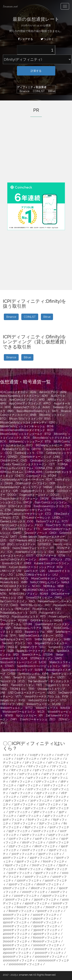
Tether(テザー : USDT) (52, 677)
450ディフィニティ (41, 858)
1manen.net (10, 6)
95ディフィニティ (19, 831)
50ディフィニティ (14, 820)
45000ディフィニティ (47, 934)
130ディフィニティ (20, 839)
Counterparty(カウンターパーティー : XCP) (26, 480)
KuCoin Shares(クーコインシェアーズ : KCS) (36, 567)
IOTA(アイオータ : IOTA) (51, 556)
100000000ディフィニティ (26, 964)
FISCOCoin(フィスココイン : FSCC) (21, 525)
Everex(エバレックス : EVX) (17, 521)
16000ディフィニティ (46, 922)
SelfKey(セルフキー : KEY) (16, 639)
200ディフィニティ (34, 850)
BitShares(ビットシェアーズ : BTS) (30, 441)
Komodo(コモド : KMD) (17, 563)
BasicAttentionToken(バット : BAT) (37, 411)
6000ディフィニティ (30, 907)
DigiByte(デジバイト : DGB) (37, 491)
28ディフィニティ (58, 797)
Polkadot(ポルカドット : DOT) (18, 613)
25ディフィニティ (47, 793)
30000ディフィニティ (17, 930)
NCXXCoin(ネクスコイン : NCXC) (20, 586)
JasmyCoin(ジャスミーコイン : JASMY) (24, 559)
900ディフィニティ (21, 873)
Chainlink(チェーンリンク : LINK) (40, 457)
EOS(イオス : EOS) (20, 506)
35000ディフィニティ (47, 930)
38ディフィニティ (44, 812)
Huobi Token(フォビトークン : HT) (33, 548)
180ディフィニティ (46, 846)
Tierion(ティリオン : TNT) (26, 685)
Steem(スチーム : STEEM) (37, 655)
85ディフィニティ (36, 827)
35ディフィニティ (36, 808)
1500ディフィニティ (21, 884)
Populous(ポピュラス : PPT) (29, 617)
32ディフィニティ (25, 804)
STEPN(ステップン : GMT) (46, 658)
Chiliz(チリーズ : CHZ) (14, 461)
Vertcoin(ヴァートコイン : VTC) (47, 700)
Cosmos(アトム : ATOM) (41, 476)
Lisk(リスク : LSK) (35, 571)
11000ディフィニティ (46, 915)
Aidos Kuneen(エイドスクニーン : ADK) (24, 396)
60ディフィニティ (39, 820)
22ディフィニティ (38, 789)
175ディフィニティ (20, 846)
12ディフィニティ (54, 774)
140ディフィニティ (47, 839)
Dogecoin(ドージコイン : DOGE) (39, 495)
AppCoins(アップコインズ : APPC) (30, 403)
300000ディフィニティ (49, 953)
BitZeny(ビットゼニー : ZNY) (53, 445)
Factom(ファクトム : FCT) (52, 521)
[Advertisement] (36, 155)
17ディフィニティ (47, 782)
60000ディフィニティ (47, 938)
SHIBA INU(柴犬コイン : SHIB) (52, 639)
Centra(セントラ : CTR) (29, 453)
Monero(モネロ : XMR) (14, 582)
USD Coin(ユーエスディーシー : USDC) (32, 693)
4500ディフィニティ (37, 903)
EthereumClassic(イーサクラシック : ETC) (26, 514)
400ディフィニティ (15, 858)
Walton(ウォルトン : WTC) (16, 708)
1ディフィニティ (52, 759)
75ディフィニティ (50, 823)
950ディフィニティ (47, 873)
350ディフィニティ (50, 854)
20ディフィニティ (55, 785)
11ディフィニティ (30, 774)
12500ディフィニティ (46, 919)
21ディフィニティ (14, 789)
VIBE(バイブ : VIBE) (12, 704)
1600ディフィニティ (49, 884)
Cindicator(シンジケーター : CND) (51, 461)
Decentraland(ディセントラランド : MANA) (26, 487)
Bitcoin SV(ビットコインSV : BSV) (30, 419)
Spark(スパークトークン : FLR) (35, 651)
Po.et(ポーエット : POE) (47, 609)
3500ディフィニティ (46, 900)
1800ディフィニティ (43, 888)
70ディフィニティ (25, 823)
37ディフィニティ (19, 812)
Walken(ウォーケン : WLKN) (43, 704)
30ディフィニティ (41, 801)
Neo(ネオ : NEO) (10, 590)
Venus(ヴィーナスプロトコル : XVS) (46, 696)
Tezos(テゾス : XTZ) (12, 681)
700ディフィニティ (44, 865)
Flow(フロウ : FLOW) (59, 525)
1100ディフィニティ (37, 877)
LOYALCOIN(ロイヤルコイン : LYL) (37, 575)
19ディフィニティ (30, 785)
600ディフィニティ (55, 861)
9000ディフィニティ (50, 911)
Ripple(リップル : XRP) (39, 632)
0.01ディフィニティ (15, 755)
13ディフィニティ (14, 778)
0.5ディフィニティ (28, 759)
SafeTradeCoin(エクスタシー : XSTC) (41, 636)
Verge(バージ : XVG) (12, 700)
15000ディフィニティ (16, 922)
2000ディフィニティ (35, 892)
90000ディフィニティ (17, 945)
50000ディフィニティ (16, 938)
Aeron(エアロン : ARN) (53, 392)
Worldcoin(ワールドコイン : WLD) (23, 712)
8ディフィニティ (22, 770)
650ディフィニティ (17, 865)
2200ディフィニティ (27, 896)
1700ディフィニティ (15, 888)
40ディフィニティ (30, 816)
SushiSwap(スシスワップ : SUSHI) (23, 670)
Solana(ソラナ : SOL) (33, 647)
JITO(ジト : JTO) (61, 559)
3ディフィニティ (35, 762)
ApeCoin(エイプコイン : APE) (27, 400)
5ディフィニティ (15, 766)
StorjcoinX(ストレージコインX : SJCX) (23, 662)
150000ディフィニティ (17, 949)
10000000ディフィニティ (19, 960)
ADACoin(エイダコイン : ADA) (18, 392)
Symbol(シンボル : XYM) (33, 674)
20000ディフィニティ (17, 926)
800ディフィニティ (31, 869)
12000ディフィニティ (16, 919)
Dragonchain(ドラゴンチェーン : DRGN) (24, 499)
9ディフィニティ (45, 770)
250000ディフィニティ (17, 953)
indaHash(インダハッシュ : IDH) (35, 552)
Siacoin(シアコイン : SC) (17, 643)
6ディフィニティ (39, 766)
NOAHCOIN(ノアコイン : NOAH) (29, 594)
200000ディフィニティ (49, 949)
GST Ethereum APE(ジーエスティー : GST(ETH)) (38, 540)
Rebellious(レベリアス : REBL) (32, 628)
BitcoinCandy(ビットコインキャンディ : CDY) (28, 422)
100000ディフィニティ (48, 945)
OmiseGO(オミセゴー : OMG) (44, 598)
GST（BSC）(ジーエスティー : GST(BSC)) (25, 544)
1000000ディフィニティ (50, 957)
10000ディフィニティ (16, 915)
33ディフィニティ (50, 804)
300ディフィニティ (23, 854)
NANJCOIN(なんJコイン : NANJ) (50, 582)
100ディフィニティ (45, 831)
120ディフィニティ (34, 835)
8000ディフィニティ (22, 911)
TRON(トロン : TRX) (22, 689)
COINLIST (38, 91)
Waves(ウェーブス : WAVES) (53, 708)
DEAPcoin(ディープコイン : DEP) (36, 483)
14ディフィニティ (38, 778)
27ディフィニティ (33, 797)
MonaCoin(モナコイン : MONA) (50, 578)
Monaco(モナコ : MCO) (14, 578)
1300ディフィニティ (29, 880)
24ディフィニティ (22, 793)
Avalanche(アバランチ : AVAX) (32, 407)
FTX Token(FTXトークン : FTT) (21, 529)
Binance (24, 91)
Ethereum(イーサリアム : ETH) (32, 510)
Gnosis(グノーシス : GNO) (40, 533)
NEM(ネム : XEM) (54, 586)
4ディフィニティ (58, 762)
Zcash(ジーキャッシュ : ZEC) (38, 719)
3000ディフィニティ (18, 900)
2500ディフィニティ (55, 896)
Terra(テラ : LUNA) (24, 677)
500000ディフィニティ (17, 957)
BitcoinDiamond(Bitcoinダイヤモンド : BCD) (27, 430)
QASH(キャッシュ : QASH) (46, 620)
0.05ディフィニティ (42, 755)
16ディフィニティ (22, 782)
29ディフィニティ (16, 801)
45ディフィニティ (55, 816)
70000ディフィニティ (16, 941)
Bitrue (50, 91)
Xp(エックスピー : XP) (29, 715)
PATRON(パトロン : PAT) (36, 605)
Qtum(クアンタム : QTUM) (16, 624)
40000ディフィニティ (17, 934)
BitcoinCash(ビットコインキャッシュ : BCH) (27, 426)
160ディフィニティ (34, 842)
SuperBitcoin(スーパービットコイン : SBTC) (43, 666)
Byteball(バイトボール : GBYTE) (22, 449)
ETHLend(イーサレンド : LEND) (41, 518)
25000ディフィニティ (47, 926)
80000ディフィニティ (47, 941)
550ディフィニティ (28, 861)
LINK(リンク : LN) (10, 571)
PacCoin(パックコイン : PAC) (17, 601)
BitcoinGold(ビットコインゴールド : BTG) (25, 434)
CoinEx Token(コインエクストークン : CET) (29, 464)
